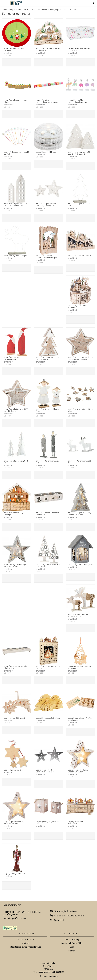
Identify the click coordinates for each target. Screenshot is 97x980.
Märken (72, 951)
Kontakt (25, 943)
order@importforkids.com (15, 918)
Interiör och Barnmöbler (72, 943)
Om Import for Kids (25, 939)
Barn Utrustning (72, 939)
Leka (72, 947)
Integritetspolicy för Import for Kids (25, 947)
